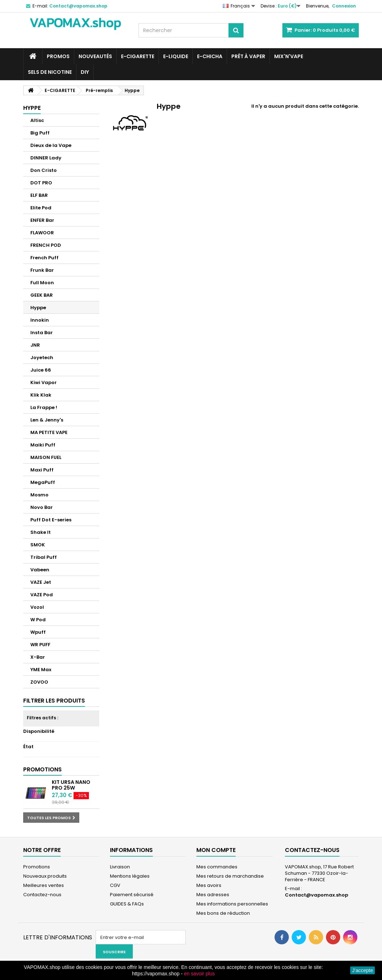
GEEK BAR (42, 295)
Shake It (41, 532)
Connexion (344, 6)
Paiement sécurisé (132, 895)
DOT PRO (41, 183)
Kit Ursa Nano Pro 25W (71, 785)
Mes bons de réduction (223, 913)
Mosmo (39, 495)
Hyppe (38, 308)
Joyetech (42, 358)
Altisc (37, 120)
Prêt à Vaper (248, 56)
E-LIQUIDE (176, 56)
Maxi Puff (42, 470)
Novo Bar (42, 507)
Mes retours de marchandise (230, 876)
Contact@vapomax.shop (316, 895)
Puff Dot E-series (51, 520)
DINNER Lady (46, 158)
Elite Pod (41, 208)
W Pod (38, 620)
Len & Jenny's (47, 420)
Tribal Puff (44, 557)
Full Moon (42, 283)
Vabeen (40, 570)
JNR (35, 345)
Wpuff (38, 632)
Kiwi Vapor (44, 382)
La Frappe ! (44, 407)
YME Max (41, 670)
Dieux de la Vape (51, 145)
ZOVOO (39, 682)
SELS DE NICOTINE (50, 72)
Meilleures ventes (44, 885)
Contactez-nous (42, 895)
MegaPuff (43, 482)
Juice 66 (41, 370)
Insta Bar (42, 333)
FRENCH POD (46, 245)
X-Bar (38, 657)
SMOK (38, 545)
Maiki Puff (43, 445)
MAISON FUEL (46, 457)
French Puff (44, 258)
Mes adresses (213, 895)
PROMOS (58, 56)
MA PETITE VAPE (49, 432)
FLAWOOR (42, 233)
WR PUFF (40, 645)
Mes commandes (217, 867)
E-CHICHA (210, 56)
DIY (85, 72)
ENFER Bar (42, 220)
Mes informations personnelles (232, 904)
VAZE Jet (41, 582)
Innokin (40, 320)
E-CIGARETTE (138, 56)
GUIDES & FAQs (127, 904)
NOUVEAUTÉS (95, 56)
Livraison (120, 867)
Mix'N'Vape (289, 56)
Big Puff (40, 133)
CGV (115, 885)
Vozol (37, 607)
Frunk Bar (42, 270)
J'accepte (363, 970)
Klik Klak (41, 395)
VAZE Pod (42, 595)
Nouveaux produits (45, 876)
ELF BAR (39, 195)
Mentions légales (130, 876)
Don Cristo (44, 170)
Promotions (42, 769)
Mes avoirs (209, 885)
